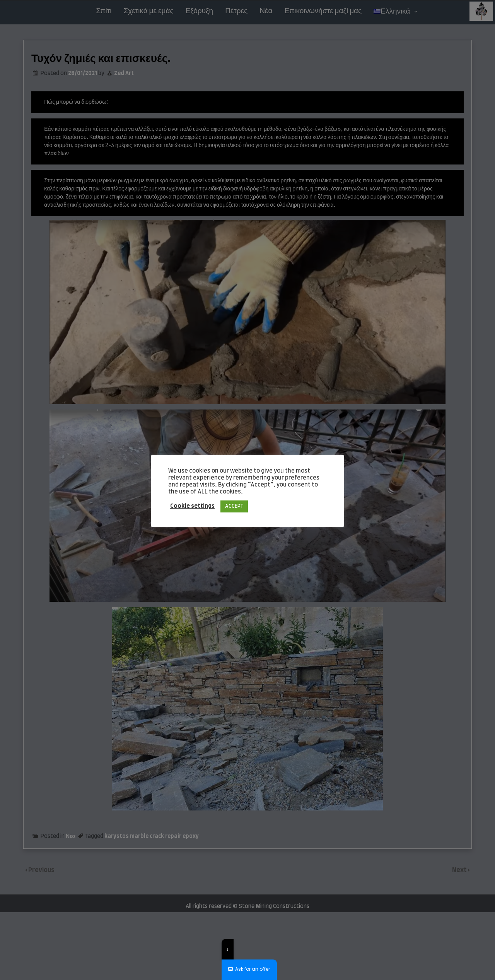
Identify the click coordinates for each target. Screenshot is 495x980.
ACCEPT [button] (234, 506)
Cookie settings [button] (192, 506)
